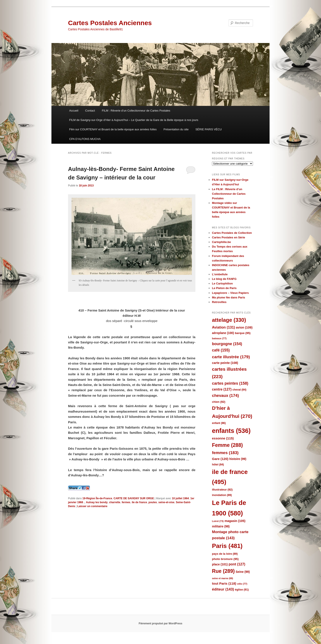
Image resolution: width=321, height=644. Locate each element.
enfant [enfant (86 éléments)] (219, 423)
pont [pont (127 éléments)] (237, 564)
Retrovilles (219, 302)
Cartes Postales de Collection (232, 233)
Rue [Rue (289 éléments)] (223, 571)
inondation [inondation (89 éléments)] (222, 495)
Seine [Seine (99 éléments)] (243, 572)
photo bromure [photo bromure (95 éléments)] (225, 559)
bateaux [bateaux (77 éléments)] (219, 338)
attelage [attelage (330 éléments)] (229, 320)
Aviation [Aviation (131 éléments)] (224, 327)
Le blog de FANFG (224, 279)
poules (153, 502)
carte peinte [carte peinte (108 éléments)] (225, 363)
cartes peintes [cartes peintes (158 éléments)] (230, 383)
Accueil (74, 111)
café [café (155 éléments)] (221, 350)
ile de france (139, 502)
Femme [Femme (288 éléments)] (227, 445)
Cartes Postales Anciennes (110, 23)
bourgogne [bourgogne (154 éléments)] (227, 344)
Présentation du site (176, 129)
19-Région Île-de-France (97, 498)
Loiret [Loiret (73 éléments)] (218, 521)
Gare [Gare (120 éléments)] (220, 459)
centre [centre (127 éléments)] (222, 389)
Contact (90, 111)
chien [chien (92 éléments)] (219, 402)
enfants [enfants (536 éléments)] (231, 431)
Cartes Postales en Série (229, 237)
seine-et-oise (166, 502)
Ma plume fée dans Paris (229, 297)
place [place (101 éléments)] (220, 564)
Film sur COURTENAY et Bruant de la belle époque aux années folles (113, 129)
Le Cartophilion (222, 283)
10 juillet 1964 (180, 498)
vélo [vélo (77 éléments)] (242, 584)
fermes (126, 502)
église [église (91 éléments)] (242, 590)
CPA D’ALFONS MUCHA (85, 139)
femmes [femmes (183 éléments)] (225, 453)
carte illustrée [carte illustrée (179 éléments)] (231, 357)
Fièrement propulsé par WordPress (160, 623)
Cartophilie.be (221, 242)
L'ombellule (220, 274)
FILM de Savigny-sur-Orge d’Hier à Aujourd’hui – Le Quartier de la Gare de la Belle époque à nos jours (134, 120)
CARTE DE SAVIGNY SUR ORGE (134, 498)
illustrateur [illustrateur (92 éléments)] (222, 490)
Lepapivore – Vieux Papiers (230, 293)
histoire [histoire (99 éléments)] (238, 459)
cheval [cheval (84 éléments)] (239, 390)
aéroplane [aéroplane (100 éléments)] (223, 333)
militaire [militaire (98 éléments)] (221, 526)
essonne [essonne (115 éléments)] (223, 438)
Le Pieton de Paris (224, 288)
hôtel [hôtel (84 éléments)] (218, 465)
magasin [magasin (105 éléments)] (235, 521)
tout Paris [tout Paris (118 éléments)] (224, 583)
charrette (115, 502)
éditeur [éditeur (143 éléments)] (223, 589)
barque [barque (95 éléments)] (243, 333)
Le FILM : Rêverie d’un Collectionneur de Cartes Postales (229, 194)
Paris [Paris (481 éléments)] (227, 546)
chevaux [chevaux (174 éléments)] (225, 395)
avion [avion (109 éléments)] (244, 327)
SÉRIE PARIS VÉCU (208, 129)
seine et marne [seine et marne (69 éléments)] (223, 578)
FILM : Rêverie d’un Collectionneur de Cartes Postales (136, 111)
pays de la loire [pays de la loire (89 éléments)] (225, 554)
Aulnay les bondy (97, 502)
